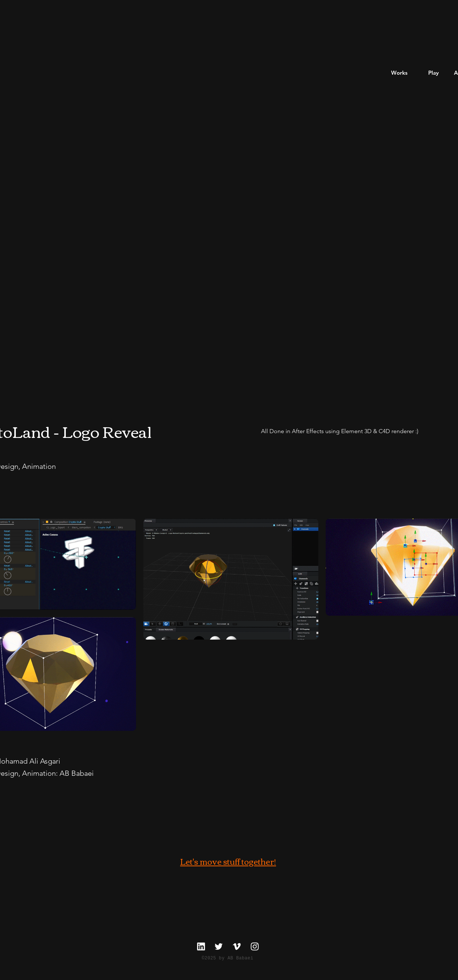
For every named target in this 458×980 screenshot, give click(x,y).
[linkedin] (201, 946)
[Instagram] (255, 946)
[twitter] (219, 946)
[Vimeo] (237, 946)
